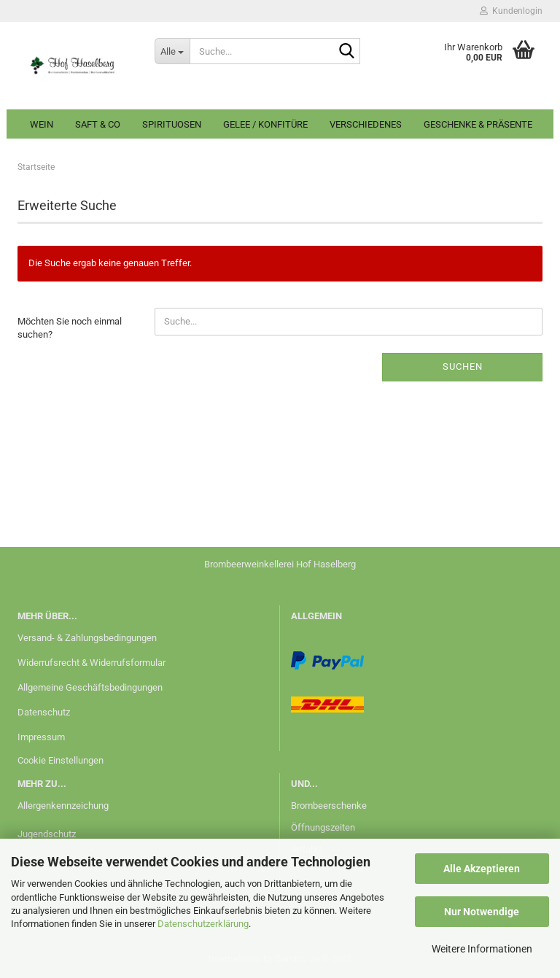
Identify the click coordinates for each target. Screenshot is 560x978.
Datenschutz (44, 712)
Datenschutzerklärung (203, 924)
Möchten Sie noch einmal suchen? (70, 328)
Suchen (463, 366)
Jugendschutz (47, 834)
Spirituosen (172, 124)
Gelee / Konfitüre (265, 124)
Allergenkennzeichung (63, 806)
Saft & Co (98, 124)
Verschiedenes (366, 124)
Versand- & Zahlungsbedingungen (87, 638)
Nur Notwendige (482, 912)
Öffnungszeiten (323, 827)
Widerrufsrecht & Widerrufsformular (92, 663)
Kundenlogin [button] (511, 11)
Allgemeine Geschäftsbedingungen (90, 687)
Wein (42, 124)
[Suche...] (172, 51)
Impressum (41, 737)
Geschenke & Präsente (478, 124)
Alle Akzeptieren (482, 869)
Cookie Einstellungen (61, 760)
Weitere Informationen (482, 949)
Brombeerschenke (329, 806)
